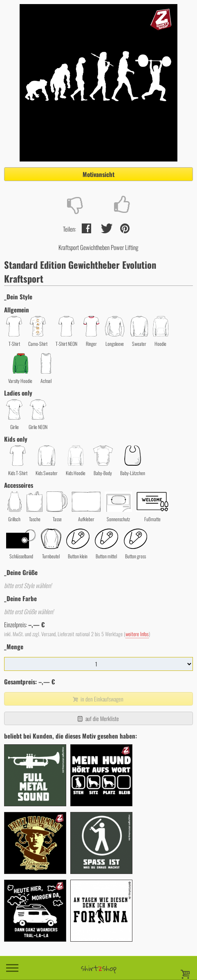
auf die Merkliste (97, 718)
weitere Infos (137, 634)
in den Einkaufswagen (98, 699)
